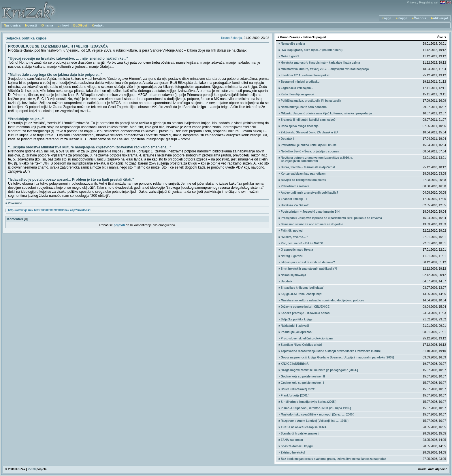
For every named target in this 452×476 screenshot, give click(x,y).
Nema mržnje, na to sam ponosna (304, 107)
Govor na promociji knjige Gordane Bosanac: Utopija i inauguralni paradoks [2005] (337, 357)
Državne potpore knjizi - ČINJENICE (305, 307)
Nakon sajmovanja (293, 275)
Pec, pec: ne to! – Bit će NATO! (302, 243)
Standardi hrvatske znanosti (300, 433)
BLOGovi (80, 25)
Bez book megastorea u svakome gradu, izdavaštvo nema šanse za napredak (334, 459)
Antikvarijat (439, 18)
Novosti (31, 25)
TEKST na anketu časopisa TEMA (304, 427)
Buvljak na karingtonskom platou (303, 180)
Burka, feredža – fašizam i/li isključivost (308, 167)
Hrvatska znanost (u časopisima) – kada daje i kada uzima (320, 63)
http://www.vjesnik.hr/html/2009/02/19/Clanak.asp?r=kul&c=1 (49, 210)
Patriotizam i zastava (295, 186)
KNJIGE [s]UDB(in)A (295, 364)
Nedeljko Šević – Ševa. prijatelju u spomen (310, 151)
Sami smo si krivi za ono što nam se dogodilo (312, 224)
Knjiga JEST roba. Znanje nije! (302, 294)
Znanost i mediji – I (294, 199)
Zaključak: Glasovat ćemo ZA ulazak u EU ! (310, 132)
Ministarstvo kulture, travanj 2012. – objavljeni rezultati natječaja (325, 69)
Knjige (387, 18)
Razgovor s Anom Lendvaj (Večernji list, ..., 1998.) (315, 421)
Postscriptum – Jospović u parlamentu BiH (310, 212)
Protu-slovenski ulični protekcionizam (307, 338)
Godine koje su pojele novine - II (303, 376)
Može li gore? (290, 56)
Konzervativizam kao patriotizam (303, 174)
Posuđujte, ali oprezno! (297, 332)
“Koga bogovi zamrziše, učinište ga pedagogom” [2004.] (319, 370)
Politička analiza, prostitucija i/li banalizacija (311, 101)
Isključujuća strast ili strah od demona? (308, 262)
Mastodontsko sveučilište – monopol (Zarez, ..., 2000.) (318, 414)
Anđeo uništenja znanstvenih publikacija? (309, 193)
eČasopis (419, 18)
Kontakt (98, 25)
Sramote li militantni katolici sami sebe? (308, 120)
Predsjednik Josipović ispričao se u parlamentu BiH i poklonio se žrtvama (331, 218)
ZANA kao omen (292, 440)
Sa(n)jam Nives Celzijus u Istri (301, 345)
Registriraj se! (429, 2)
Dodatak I (287, 139)
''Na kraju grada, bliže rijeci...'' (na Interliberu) (312, 50)
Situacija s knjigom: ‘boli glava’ (302, 288)
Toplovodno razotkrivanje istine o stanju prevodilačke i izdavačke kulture (331, 351)
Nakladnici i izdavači (295, 326)
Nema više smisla (293, 44)
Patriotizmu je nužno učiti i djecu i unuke (309, 145)
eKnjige (402, 18)
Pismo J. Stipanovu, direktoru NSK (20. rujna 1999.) (316, 408)
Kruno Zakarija (231, 38)
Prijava (412, 2)
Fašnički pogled (292, 231)
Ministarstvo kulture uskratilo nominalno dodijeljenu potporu (322, 300)
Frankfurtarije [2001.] (295, 395)
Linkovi (63, 25)
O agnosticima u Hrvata (297, 250)
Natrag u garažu (292, 256)
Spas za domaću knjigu (297, 446)
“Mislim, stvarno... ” (294, 237)
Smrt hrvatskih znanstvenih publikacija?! (309, 269)
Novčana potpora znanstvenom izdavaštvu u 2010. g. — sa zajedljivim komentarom (315, 159)
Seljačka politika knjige (297, 319)
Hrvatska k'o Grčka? (295, 205)
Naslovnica (12, 25)
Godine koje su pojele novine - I (302, 383)
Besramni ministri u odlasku (300, 82)
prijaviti (119, 225)
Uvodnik (286, 281)
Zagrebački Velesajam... (297, 88)
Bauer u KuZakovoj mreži (298, 389)
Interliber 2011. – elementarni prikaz (305, 75)
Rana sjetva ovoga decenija (300, 126)
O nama (47, 25)
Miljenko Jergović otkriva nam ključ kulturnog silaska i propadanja (326, 113)
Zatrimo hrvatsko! (293, 453)
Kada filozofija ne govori (297, 94)
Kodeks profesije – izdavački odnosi (306, 313)
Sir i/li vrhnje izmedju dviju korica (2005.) (309, 402)
